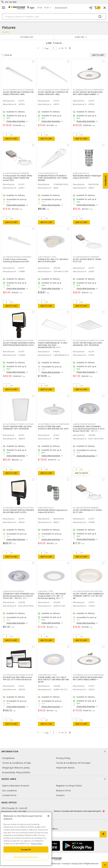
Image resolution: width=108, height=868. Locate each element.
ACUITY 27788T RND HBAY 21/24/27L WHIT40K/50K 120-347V (53, 428)
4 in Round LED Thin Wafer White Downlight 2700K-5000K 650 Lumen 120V (18, 178)
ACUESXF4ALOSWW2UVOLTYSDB (18, 341)
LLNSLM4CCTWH (46, 591)
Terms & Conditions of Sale (17, 763)
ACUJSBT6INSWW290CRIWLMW (88, 591)
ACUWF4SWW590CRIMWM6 (16, 173)
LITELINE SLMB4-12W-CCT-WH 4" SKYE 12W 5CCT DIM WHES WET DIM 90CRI (53, 680)
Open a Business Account (16, 786)
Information (54, 751)
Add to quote (81, 473)
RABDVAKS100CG (81, 173)
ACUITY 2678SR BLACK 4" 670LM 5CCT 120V (87, 511)
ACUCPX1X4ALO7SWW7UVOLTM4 (18, 424)
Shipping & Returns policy (16, 768)
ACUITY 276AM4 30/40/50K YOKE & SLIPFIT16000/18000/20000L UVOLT (19, 344)
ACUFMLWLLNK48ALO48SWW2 (17, 257)
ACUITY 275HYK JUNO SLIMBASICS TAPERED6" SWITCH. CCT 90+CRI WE (88, 596)
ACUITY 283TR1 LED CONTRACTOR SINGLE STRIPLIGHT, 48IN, (53, 93)
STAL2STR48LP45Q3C (48, 173)
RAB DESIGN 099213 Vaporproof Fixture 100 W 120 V (53, 511)
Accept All (26, 849)
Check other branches (16, 121)
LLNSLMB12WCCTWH (47, 675)
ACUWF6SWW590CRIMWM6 (86, 257)
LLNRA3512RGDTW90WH (84, 424)
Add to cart (11, 139)
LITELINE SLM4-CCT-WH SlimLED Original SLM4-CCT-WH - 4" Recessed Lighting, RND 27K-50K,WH (52, 597)
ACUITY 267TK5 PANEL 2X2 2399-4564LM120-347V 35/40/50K (88, 344)
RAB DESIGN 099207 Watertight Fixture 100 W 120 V (87, 177)
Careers (60, 795)
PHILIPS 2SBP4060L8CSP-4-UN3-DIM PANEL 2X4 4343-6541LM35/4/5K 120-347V (53, 345)
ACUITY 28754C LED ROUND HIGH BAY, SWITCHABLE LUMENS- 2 (88, 93)
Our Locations (9, 790)
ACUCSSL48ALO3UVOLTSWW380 (54, 90)
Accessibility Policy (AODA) (16, 772)
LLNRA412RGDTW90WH (14, 591)
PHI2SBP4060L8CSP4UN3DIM (52, 341)
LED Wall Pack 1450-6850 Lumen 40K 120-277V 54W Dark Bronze (18, 678)
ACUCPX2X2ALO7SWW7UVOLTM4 (89, 341)
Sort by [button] (80, 37)
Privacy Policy (63, 758)
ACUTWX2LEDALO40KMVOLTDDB (18, 675)
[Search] (54, 16)
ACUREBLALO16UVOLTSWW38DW (88, 90)
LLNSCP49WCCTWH (47, 257)
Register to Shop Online (69, 786)
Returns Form (63, 790)
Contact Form (9, 795)
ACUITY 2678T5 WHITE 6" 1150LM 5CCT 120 (87, 260)
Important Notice (65, 768)
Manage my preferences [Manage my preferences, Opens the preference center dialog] (26, 857)
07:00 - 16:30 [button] (43, 8)
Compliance (8, 758)
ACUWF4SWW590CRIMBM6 (86, 508)
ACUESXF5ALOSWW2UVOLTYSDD (18, 508)
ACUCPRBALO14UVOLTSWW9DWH (54, 424)
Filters (27, 37)
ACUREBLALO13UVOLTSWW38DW (88, 675)
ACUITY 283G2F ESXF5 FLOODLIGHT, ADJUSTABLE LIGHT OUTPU (19, 511)
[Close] (48, 816)
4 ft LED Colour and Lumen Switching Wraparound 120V (16, 260)
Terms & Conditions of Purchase (73, 763)
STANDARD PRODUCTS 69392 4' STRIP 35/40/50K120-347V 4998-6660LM (53, 178)
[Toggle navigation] (4, 8)
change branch (61, 8)
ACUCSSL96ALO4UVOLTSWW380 (18, 90)
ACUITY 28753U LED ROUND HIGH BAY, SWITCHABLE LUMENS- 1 (88, 678)
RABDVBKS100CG (46, 508)
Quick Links (54, 779)
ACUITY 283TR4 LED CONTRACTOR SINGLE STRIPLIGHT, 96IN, (18, 93)
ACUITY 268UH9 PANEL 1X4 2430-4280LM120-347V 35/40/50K (18, 428)
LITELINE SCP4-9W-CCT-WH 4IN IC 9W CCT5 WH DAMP (53, 260)
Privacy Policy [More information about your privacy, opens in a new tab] (37, 843)
